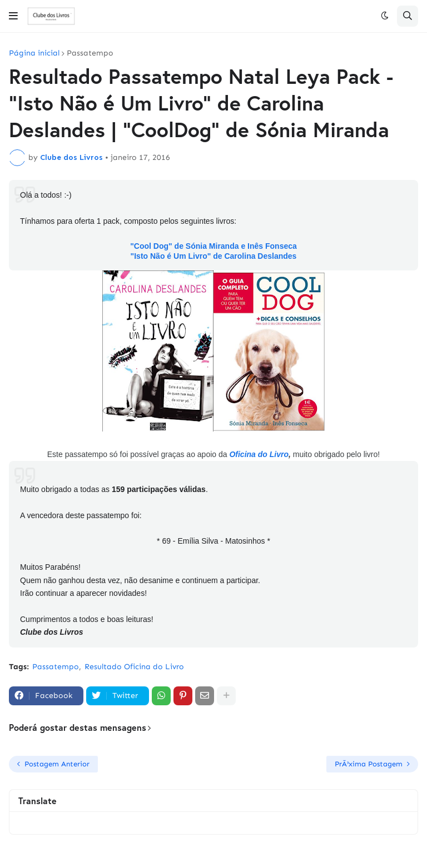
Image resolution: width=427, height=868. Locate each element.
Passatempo (90, 53)
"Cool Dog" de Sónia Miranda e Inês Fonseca (213, 246)
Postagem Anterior (57, 764)
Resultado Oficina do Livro (134, 667)
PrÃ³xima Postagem (369, 764)
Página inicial (34, 53)
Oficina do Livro (259, 454)
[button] (13, 16)
